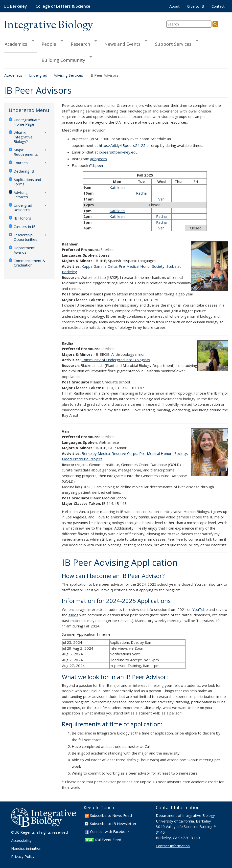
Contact (218, 6)
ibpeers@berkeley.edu (118, 152)
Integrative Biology (48, 25)
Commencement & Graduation (29, 263)
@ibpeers (99, 159)
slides (73, 615)
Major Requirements (28, 152)
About (174, 6)
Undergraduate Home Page (27, 122)
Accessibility (21, 840)
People (50, 43)
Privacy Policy (23, 856)
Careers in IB (25, 226)
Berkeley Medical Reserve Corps (109, 453)
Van (161, 199)
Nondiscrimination (26, 848)
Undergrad (38, 75)
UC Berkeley (15, 6)
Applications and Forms (27, 182)
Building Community (64, 59)
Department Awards (24, 250)
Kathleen (117, 187)
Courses (28, 163)
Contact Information (173, 846)
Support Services (174, 43)
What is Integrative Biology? (28, 137)
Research (81, 43)
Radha (141, 193)
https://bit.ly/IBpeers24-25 (122, 145)
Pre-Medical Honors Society (163, 453)
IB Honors (22, 218)
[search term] (189, 24)
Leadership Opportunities (28, 237)
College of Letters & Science (63, 6)
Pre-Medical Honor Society (142, 266)
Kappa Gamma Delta (99, 266)
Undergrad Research (28, 207)
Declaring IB (24, 171)
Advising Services (68, 75)
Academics (19, 43)
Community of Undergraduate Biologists (116, 360)
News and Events (124, 43)
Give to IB (196, 6)
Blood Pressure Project (82, 459)
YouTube (200, 609)
